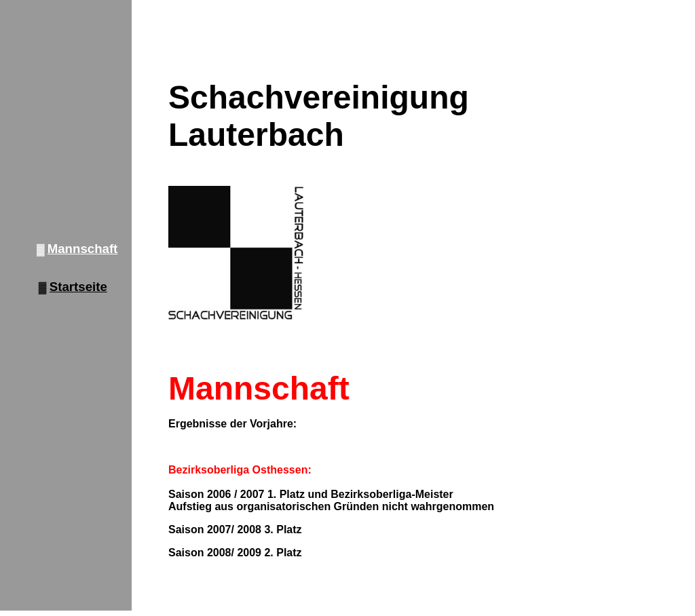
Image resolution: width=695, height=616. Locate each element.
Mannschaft (83, 249)
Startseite (78, 287)
